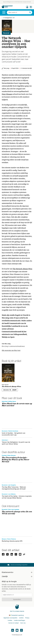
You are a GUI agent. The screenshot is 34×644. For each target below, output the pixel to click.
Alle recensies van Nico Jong (11, 350)
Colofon (21, 618)
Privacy (27, 618)
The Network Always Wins (22, 269)
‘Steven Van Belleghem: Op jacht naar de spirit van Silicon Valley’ (16, 443)
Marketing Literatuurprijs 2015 (12, 541)
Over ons (23, 623)
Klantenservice (17, 572)
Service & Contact (14, 623)
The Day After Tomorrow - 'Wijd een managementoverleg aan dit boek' (14, 488)
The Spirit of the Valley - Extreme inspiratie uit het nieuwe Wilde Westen (17, 497)
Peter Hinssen (7, 94)
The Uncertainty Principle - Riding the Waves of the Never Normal (16, 460)
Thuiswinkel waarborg (16, 615)
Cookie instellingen (19, 620)
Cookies (10, 620)
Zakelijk (17, 576)
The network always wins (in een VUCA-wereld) (17, 513)
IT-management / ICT (9, 18)
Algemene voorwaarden (10, 618)
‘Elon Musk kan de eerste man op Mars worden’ (17, 405)
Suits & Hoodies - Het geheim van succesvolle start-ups (14, 434)
